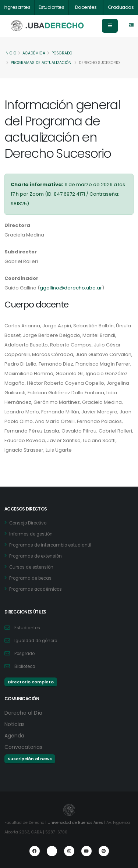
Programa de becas (30, 578)
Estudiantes (52, 7)
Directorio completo (31, 682)
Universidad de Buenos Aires (75, 823)
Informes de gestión (31, 534)
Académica (34, 53)
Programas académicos (36, 589)
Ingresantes (17, 7)
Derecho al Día (23, 713)
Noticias (15, 724)
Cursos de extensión (31, 567)
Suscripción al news (30, 759)
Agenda (14, 736)
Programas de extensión (36, 556)
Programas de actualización (41, 63)
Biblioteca (25, 666)
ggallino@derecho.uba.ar (71, 288)
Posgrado (62, 53)
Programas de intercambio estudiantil (50, 545)
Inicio (10, 53)
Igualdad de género (36, 641)
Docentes (86, 7)
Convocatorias (23, 747)
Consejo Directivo (28, 523)
